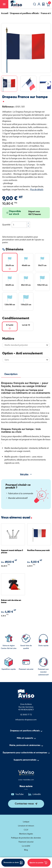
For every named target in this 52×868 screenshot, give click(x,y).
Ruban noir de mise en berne (11, 601)
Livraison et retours (26, 826)
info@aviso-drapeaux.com (26, 720)
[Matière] (26, 345)
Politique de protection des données (26, 838)
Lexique (26, 822)
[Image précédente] (4, 84)
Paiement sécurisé (26, 842)
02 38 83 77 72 (26, 715)
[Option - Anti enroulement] (26, 360)
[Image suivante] (48, 84)
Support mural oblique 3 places (12, 551)
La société (26, 846)
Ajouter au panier (38, 863)
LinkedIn (37, 794)
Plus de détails (37, 189)
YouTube (19, 794)
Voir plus (24, 474)
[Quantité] (19, 225)
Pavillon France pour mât (38, 550)
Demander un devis (13, 863)
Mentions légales (26, 834)
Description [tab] (11, 374)
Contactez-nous (24, 804)
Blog (26, 850)
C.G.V (26, 830)
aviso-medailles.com (26, 780)
